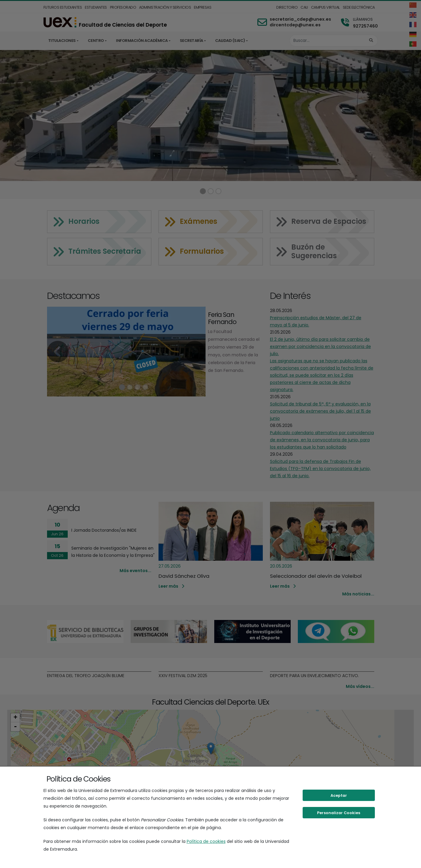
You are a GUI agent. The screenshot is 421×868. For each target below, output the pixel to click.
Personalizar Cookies (339, 813)
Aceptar (339, 795)
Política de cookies (206, 841)
